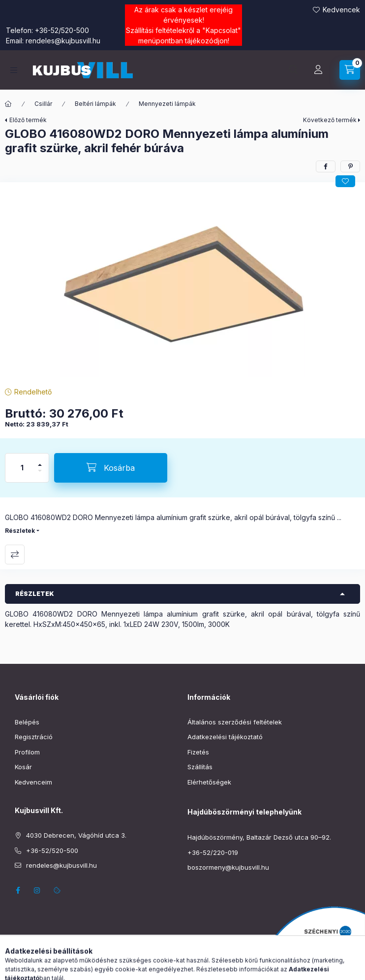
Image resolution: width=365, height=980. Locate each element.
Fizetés (198, 752)
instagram (37, 890)
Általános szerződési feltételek (235, 722)
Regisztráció (34, 737)
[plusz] (40, 461)
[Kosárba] (111, 468)
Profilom (27, 752)
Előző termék (28, 120)
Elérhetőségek (209, 782)
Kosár (23, 767)
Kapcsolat (222, 30)
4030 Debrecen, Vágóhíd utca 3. (76, 835)
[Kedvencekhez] (345, 181)
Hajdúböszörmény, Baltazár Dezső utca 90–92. (259, 837)
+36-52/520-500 (62, 30)
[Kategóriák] (14, 70)
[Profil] (318, 70)
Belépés (27, 722)
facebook (18, 890)
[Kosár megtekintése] (350, 70)
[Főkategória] (8, 104)
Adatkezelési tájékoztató (225, 737)
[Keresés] (294, 70)
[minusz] (40, 475)
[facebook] (326, 166)
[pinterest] (350, 166)
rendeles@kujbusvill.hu (63, 41)
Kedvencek (341, 10)
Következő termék (330, 120)
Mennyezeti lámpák (167, 104)
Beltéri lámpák (95, 104)
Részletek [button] (35, 594)
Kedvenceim (33, 782)
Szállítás (200, 767)
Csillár (43, 104)
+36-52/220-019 (213, 852)
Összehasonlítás (15, 555)
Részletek (20, 531)
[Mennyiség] (22, 468)
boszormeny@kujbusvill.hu (228, 867)
